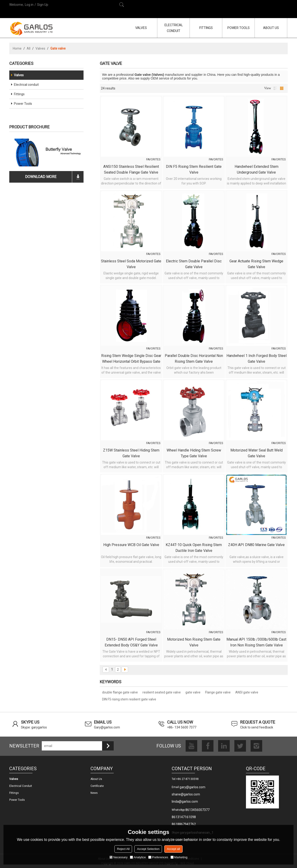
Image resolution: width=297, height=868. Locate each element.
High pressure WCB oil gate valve (131, 545)
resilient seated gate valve (162, 692)
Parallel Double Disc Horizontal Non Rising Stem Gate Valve (194, 359)
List (275, 88)
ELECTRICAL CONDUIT (174, 28)
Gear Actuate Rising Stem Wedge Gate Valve (256, 264)
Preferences (158, 857)
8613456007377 (197, 810)
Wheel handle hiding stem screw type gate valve (194, 453)
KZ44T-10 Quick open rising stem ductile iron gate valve (194, 548)
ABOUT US (271, 28)
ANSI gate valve (247, 692)
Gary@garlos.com (107, 727)
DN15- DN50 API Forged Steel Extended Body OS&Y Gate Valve (131, 642)
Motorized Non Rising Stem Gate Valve (194, 642)
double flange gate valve (120, 692)
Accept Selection (148, 849)
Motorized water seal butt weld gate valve (257, 453)
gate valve (193, 692)
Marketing (179, 857)
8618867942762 (184, 824)
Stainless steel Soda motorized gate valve (131, 264)
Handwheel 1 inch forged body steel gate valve (257, 359)
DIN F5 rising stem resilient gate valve (194, 169)
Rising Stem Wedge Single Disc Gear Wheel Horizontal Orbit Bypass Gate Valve (131, 359)
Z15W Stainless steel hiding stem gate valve (131, 453)
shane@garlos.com (186, 794)
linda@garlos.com (185, 801)
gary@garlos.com (192, 787)
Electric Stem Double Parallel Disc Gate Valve (194, 264)
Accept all (173, 849)
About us (96, 779)
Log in (29, 5)
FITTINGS (206, 28)
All (29, 48)
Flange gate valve (218, 692)
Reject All (123, 849)
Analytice (138, 857)
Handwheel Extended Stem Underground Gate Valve (257, 169)
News (94, 793)
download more (41, 177)
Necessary (118, 857)
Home (17, 48)
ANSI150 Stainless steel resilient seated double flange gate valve (131, 169)
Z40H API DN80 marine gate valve (256, 545)
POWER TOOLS (239, 28)
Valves (40, 48)
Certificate (97, 786)
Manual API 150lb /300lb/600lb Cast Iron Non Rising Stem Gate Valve (256, 642)
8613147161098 (184, 817)
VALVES (141, 28)
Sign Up (43, 5)
